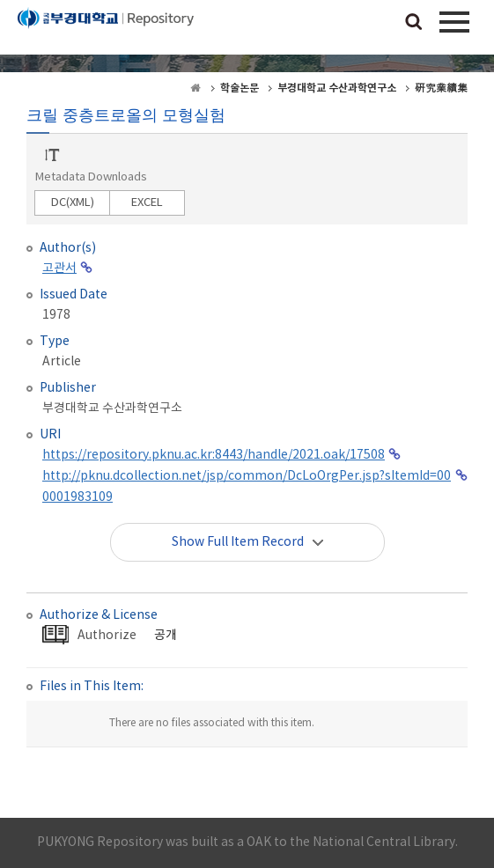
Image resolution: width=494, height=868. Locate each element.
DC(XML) (73, 203)
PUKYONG (106, 31)
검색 (414, 23)
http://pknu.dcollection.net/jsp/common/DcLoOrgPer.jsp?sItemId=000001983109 (247, 487)
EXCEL (147, 203)
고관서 (59, 268)
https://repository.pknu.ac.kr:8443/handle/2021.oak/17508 (214, 455)
